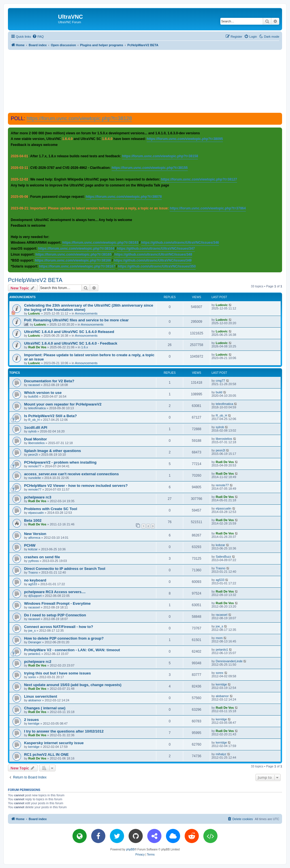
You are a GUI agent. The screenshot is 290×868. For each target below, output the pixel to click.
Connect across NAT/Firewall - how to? (59, 627)
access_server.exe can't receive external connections (72, 474)
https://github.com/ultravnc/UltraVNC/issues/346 (180, 243)
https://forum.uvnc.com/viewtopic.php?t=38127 (199, 179)
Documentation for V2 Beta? (49, 381)
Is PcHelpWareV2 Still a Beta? (50, 416)
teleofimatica (37, 408)
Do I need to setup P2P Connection (55, 615)
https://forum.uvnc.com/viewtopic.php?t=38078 (124, 197)
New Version (35, 534)
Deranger (35, 642)
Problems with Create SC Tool (51, 509)
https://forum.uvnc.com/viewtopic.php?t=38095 (185, 139)
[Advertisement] (145, 81)
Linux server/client (41, 696)
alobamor (35, 700)
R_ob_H (34, 420)
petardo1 (34, 654)
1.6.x (85, 347)
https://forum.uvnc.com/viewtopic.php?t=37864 (208, 208)
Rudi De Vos (37, 347)
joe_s (32, 631)
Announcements (86, 313)
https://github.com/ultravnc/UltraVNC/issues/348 (153, 254)
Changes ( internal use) (45, 708)
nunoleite (35, 478)
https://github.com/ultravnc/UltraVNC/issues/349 (153, 260)
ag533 (33, 584)
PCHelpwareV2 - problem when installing (60, 462)
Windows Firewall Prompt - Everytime (57, 603)
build (219, 392)
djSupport (35, 596)
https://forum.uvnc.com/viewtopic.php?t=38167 (77, 266)
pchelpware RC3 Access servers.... (55, 592)
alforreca (34, 538)
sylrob (32, 431)
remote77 (35, 466)
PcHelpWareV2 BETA (35, 280)
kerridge (221, 684)
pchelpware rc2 (38, 662)
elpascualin (36, 513)
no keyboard (35, 580)
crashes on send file (42, 557)
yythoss (34, 561)
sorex (32, 677)
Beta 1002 (33, 520)
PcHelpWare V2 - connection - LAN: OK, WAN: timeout (72, 650)
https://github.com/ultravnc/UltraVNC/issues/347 (156, 249)
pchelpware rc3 (38, 497)
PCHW (30, 545)
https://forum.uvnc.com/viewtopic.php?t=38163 (100, 243)
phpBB (130, 849)
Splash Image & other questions (53, 451)
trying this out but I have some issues (57, 673)
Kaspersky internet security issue (54, 743)
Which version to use (43, 393)
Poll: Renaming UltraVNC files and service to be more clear (76, 320)
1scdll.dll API (36, 427)
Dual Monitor (36, 439)
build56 (33, 396)
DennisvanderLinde (229, 661)
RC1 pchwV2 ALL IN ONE (46, 755)
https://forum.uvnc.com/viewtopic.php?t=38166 (73, 260)
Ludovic (34, 313)
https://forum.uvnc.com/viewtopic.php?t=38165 (73, 254)
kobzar (33, 549)
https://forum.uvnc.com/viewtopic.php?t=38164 (76, 249)
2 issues (31, 720)
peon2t (33, 455)
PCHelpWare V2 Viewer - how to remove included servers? (76, 486)
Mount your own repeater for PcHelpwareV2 (63, 404)
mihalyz (221, 754)
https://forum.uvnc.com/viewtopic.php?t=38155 (150, 168)
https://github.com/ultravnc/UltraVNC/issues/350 (157, 266)
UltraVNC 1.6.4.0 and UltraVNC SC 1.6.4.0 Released (69, 332)
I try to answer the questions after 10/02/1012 (64, 731)
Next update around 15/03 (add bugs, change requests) (73, 685)
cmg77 (220, 381)
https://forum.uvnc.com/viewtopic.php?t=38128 (79, 118)
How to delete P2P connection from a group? (64, 638)
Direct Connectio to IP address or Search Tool (65, 569)
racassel (34, 385)
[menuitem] (38, 37)
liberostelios (37, 443)
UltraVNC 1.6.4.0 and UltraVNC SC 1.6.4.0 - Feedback (71, 343)
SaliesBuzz (223, 557)
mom (219, 638)
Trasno (33, 572)
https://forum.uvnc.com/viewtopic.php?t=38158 (160, 156)
